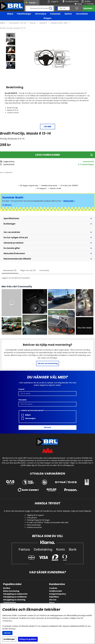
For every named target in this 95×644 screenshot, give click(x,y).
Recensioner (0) (10, 270)
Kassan (89, 8)
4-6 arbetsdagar (86, 164)
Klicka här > (69, 201)
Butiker (7, 588)
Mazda (33, 23)
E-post (21, 389)
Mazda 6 (43, 23)
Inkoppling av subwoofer (15, 594)
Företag (90, 4)
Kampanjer (55, 14)
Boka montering (11, 591)
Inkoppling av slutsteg (14, 600)
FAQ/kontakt (56, 591)
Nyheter (68, 14)
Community (44, 270)
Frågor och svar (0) (28, 270)
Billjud (10, 14)
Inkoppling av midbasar (15, 597)
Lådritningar (10, 603)
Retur (52, 603)
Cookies (53, 588)
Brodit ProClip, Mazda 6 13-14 (13, 28)
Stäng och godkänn (28, 639)
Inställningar (9, 639)
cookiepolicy (7, 621)
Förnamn (23, 400)
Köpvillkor (54, 597)
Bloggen (47, 18)
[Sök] (39, 8)
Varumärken (82, 14)
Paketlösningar (24, 14)
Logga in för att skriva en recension (16, 278)
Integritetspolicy (58, 594)
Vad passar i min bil (17, 23)
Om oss (53, 600)
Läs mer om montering (48, 363)
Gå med (47, 427)
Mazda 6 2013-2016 (59, 23)
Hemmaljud (41, 14)
